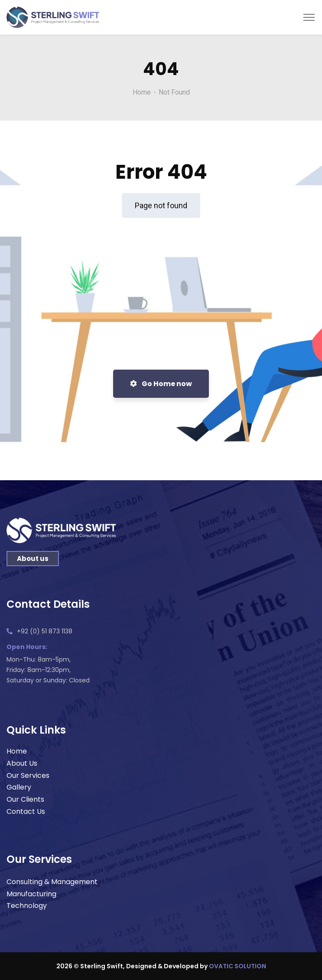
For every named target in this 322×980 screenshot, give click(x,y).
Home (142, 92)
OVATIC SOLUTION (237, 966)
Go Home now (161, 384)
